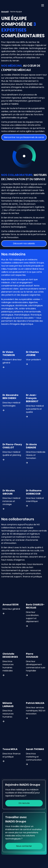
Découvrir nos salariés (24, 243)
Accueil (5, 12)
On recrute (24, 803)
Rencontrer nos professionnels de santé (24, 137)
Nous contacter (24, 846)
